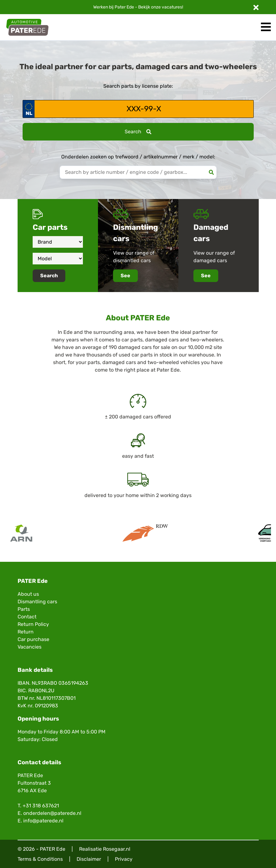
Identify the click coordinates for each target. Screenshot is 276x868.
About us (28, 594)
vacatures (172, 7)
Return (26, 632)
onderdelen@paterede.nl (52, 813)
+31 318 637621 (41, 806)
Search (138, 132)
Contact (27, 617)
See (125, 276)
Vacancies (30, 647)
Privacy (124, 859)
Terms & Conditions (40, 859)
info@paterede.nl (43, 821)
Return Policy (33, 624)
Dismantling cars (37, 602)
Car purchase (33, 639)
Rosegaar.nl (117, 849)
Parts (24, 609)
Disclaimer (89, 859)
